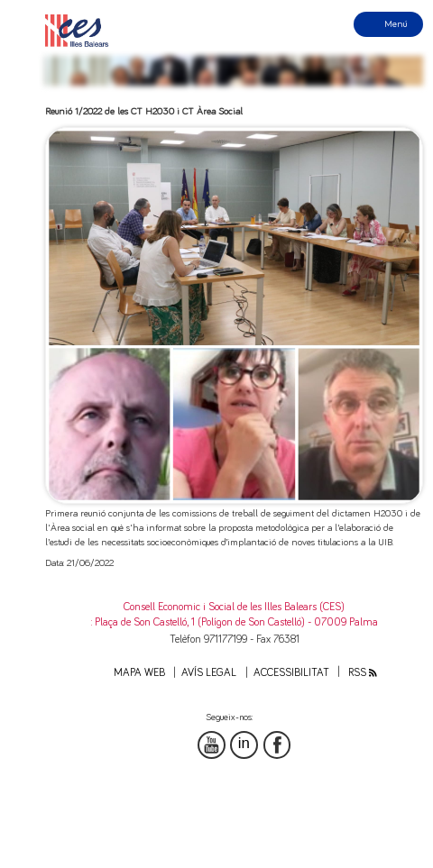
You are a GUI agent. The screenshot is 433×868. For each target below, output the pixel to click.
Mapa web (139, 673)
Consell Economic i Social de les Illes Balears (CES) (234, 607)
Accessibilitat (291, 673)
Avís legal (209, 673)
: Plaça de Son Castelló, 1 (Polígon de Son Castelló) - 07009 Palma (235, 622)
